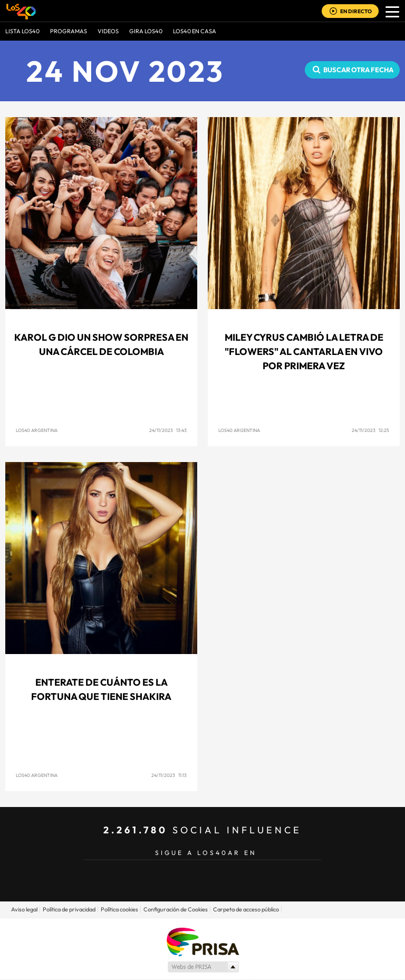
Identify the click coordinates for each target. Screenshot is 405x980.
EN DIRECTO (356, 11)
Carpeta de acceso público (246, 909)
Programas (69, 31)
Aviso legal (24, 909)
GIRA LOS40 (146, 31)
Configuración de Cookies (176, 909)
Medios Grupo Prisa (203, 967)
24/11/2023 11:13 (169, 775)
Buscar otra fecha (358, 70)
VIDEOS (108, 31)
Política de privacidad (69, 909)
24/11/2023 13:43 (168, 430)
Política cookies (119, 909)
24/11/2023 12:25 (370, 430)
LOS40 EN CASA (195, 31)
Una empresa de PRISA (202, 941)
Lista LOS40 (22, 31)
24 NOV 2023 (126, 71)
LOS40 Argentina (37, 430)
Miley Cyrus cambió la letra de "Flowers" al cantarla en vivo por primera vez (304, 352)
